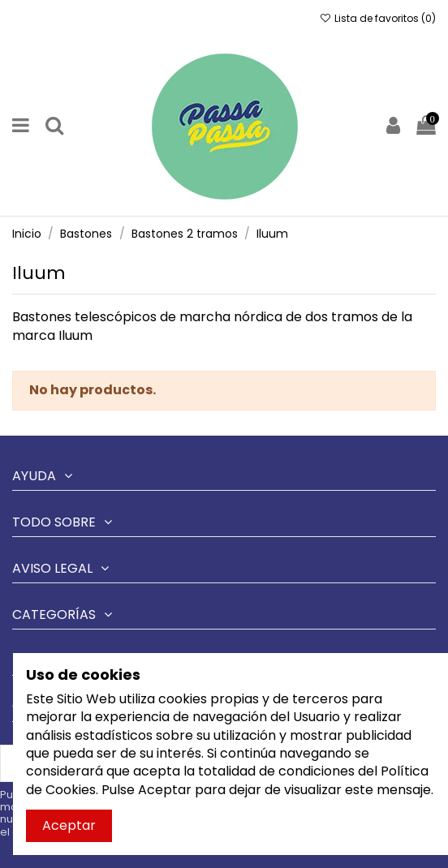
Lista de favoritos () (378, 18)
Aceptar (69, 825)
